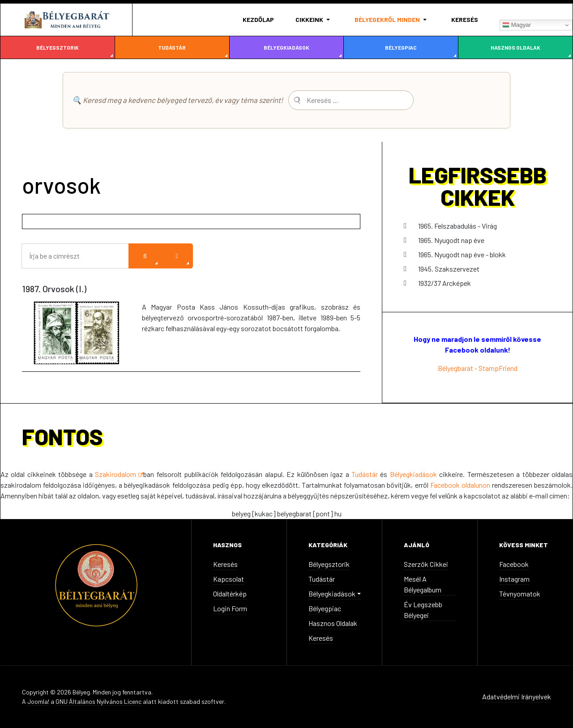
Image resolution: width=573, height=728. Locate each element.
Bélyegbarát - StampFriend (478, 368)
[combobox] (351, 100)
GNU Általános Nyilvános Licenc (98, 701)
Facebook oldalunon (461, 485)
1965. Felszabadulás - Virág (458, 226)
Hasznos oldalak (515, 47)
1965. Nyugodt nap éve (451, 240)
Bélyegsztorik (58, 47)
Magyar (517, 25)
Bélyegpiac (401, 47)
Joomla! (38, 701)
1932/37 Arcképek (445, 283)
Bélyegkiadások (286, 47)
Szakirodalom (119, 474)
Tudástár (172, 47)
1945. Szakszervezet (449, 269)
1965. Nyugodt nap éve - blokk (462, 254)
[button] (314, 20)
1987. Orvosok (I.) (54, 289)
